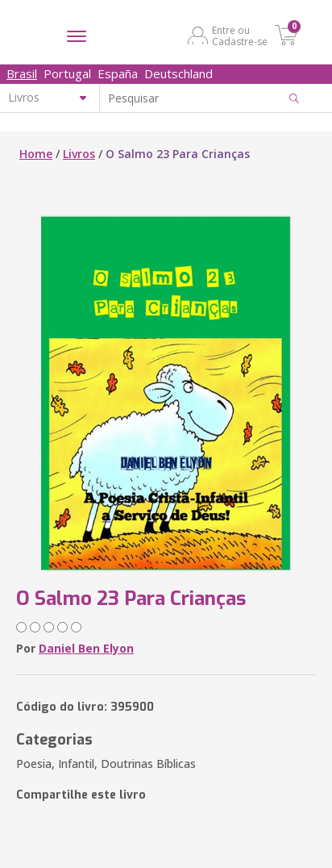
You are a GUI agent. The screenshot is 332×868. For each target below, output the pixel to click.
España (118, 73)
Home (36, 154)
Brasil (22, 73)
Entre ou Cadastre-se (240, 35)
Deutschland (178, 73)
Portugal (67, 73)
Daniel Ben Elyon (86, 648)
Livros (79, 154)
